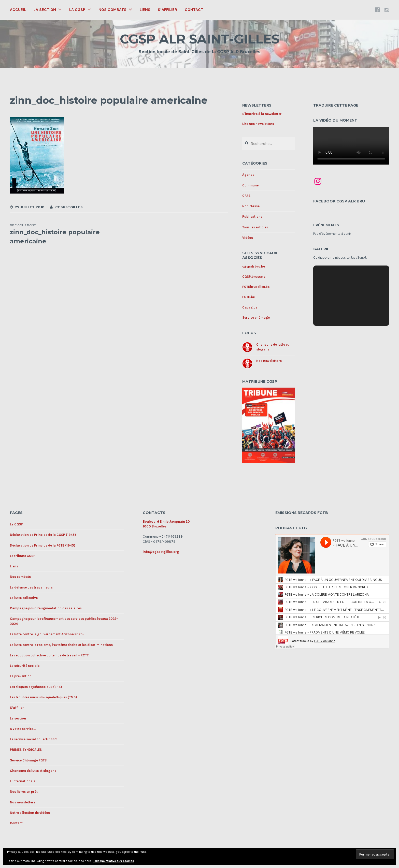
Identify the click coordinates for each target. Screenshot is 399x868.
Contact (194, 10)
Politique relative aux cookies (113, 861)
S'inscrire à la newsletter (262, 114)
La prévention (21, 676)
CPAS (246, 196)
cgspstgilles (69, 207)
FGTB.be (248, 297)
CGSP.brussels (254, 277)
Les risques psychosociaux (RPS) (36, 687)
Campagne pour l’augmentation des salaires (46, 608)
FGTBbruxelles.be (256, 287)
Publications (252, 217)
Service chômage (256, 318)
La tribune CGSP (23, 556)
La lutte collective (24, 598)
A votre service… (23, 729)
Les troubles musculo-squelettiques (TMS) (43, 697)
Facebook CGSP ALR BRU (339, 201)
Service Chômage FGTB (28, 760)
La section (45, 10)
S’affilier (167, 10)
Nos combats (112, 10)
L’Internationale (23, 781)
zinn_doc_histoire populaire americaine (64, 234)
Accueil (18, 10)
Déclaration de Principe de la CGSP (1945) (43, 535)
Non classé (251, 206)
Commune (250, 185)
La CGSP (77, 10)
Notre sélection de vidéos (30, 813)
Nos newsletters (269, 361)
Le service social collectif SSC (33, 739)
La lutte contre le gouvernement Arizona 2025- (47, 634)
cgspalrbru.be (254, 266)
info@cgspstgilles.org (161, 552)
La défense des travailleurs (31, 587)
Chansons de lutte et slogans (33, 771)
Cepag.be (250, 307)
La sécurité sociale (25, 666)
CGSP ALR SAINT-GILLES (200, 39)
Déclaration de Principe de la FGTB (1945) (42, 545)
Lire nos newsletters (258, 124)
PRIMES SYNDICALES (26, 750)
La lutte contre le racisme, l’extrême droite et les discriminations (61, 645)
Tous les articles (255, 227)
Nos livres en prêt (24, 792)
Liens (145, 10)
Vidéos (248, 238)
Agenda (248, 175)
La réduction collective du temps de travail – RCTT (49, 655)
